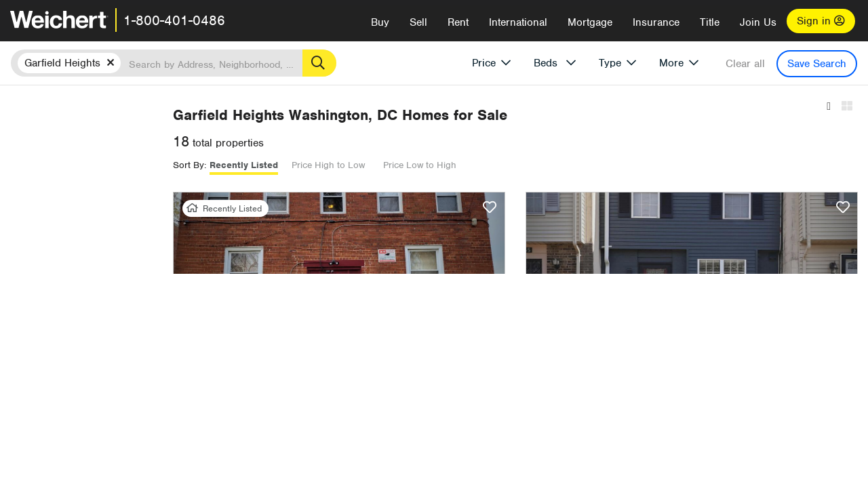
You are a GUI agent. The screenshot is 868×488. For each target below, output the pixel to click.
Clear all (745, 64)
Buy (380, 22)
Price (484, 63)
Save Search (817, 64)
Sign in (821, 21)
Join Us (758, 22)
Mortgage (590, 22)
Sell (418, 22)
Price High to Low (513, 165)
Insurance (656, 22)
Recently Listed (428, 165)
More (671, 63)
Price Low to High (604, 165)
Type (610, 63)
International (518, 22)
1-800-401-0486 (174, 20)
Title (710, 22)
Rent (458, 22)
